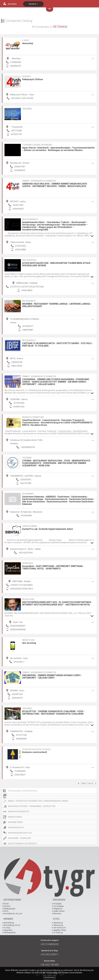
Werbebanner (10, 933)
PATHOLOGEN (28, 599)
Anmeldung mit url (12, 925)
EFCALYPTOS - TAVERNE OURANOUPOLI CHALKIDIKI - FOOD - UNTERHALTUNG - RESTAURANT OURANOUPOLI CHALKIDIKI (53, 713)
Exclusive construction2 (35, 752)
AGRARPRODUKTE (16, 828)
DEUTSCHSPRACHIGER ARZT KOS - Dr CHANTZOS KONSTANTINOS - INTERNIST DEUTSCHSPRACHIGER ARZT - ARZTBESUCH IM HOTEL (57, 603)
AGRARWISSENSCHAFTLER (20, 833)
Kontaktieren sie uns (13, 914)
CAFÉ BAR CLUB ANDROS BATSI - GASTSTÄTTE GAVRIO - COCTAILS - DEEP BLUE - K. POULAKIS (58, 345)
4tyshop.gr (58, 923)
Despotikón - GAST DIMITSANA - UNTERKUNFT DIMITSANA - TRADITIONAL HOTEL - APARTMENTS (53, 567)
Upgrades (8, 930)
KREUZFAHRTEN (29, 260)
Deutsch (33, 4)
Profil (6, 904)
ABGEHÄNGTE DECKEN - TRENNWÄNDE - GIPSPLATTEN (32, 806)
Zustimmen (50, 977)
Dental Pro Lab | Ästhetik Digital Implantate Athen (48, 529)
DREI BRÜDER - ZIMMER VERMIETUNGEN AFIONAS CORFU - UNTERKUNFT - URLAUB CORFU (52, 677)
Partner (7, 906)
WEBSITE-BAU (28, 640)
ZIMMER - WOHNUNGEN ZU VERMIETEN (39, 181)
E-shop (7, 928)
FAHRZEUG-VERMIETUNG (33, 417)
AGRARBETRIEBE (15, 822)
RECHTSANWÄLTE (30, 219)
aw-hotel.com (60, 928)
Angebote (58, 909)
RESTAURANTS (29, 301)
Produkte (58, 904)
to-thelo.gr (58, 933)
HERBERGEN (28, 563)
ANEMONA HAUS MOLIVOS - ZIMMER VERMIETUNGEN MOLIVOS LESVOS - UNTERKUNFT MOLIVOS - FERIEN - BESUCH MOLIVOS (55, 185)
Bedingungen (10, 909)
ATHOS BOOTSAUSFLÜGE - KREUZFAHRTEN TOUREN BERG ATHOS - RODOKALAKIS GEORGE (57, 264)
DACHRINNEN (28, 494)
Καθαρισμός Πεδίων (33, 79)
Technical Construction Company (36, 749)
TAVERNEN (27, 109)
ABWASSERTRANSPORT (19, 812)
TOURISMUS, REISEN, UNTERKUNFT (37, 145)
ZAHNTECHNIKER (30, 526)
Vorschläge (59, 906)
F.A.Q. (6, 911)
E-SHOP (26, 40)
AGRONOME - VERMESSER (19, 838)
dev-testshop (29, 643)
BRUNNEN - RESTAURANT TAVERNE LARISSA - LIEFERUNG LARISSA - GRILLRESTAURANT (57, 305)
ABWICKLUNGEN (15, 817)
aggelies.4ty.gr (60, 930)
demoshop (28, 43)
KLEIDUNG (26, 76)
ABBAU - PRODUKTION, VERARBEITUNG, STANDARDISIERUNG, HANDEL (38, 801)
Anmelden (12, 4)
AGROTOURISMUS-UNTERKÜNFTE (23, 844)
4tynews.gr (58, 925)
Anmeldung (9, 923)
